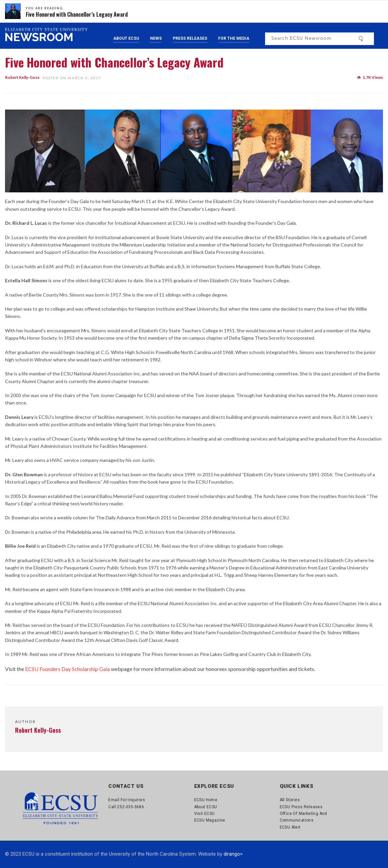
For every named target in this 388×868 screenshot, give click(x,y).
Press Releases (190, 38)
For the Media (234, 38)
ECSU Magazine (210, 820)
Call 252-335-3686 (126, 807)
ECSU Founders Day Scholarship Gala (68, 669)
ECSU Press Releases (301, 807)
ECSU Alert (290, 827)
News (156, 38)
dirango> (233, 854)
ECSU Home (206, 800)
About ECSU (126, 38)
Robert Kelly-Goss (22, 77)
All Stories (290, 800)
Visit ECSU (205, 814)
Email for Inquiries (127, 800)
